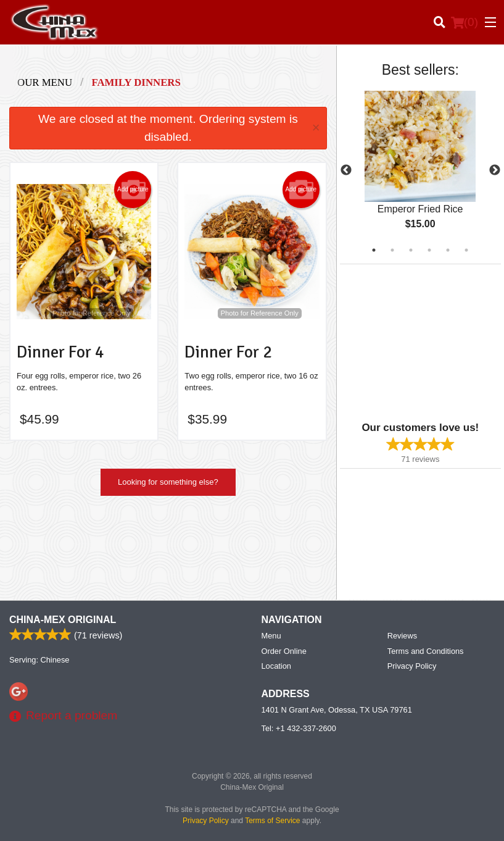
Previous (346, 170)
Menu (271, 636)
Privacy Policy (412, 666)
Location (276, 666)
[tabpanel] (420, 170)
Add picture (133, 190)
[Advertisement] (417, 341)
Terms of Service (272, 821)
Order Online (284, 651)
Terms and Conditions (426, 651)
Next (495, 170)
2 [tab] (392, 250)
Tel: (299, 728)
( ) (465, 22)
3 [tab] (411, 250)
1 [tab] (374, 250)
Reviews (402, 636)
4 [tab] (429, 250)
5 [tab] (448, 250)
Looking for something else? (168, 482)
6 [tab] (466, 250)
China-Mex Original (63, 620)
